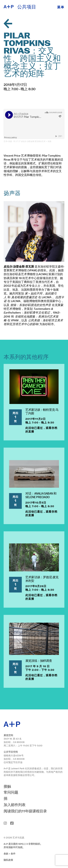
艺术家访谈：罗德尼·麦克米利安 (42, 579)
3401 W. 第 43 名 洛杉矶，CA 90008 (14, 740)
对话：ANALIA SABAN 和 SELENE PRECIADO (41, 495)
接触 (7, 786)
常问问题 (11, 792)
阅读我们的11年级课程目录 (25, 811)
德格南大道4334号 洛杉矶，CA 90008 (14, 757)
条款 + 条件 (10, 853)
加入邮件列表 (15, 805)
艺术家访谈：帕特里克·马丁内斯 (42, 411)
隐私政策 (8, 860)
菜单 (61, 7)
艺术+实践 (8, 141)
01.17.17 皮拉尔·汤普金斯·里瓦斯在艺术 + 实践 (32, 141)
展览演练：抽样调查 (39, 661)
